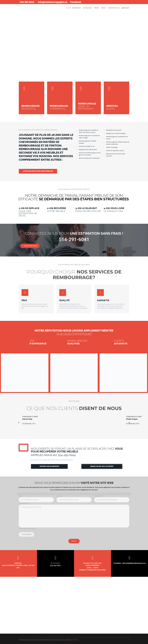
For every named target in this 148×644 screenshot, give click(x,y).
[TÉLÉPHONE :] (55, 558)
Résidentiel (77, 8)
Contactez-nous (114, 8)
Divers (103, 8)
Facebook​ (80, 2)
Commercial (87, 8)
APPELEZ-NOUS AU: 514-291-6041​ (54, 455)
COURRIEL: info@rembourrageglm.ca (130, 563)
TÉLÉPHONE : (56, 563)
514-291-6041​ (27, 2)
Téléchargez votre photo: (27, 529)
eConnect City (74, 640)
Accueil (69, 8)
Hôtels (96, 8)
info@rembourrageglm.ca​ (54, 2)
